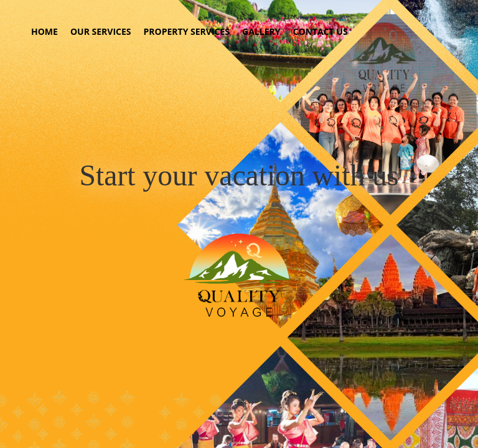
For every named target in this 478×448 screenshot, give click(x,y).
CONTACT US (320, 31)
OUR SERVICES (101, 31)
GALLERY (261, 31)
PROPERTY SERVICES (187, 31)
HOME (45, 31)
